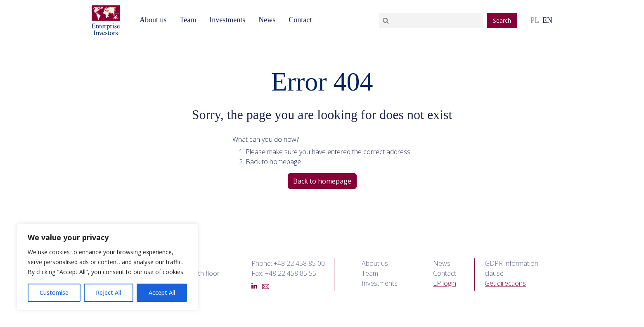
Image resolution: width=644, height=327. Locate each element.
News (267, 20)
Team (188, 20)
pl (535, 20)
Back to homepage (322, 181)
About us (153, 20)
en (547, 20)
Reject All (108, 292)
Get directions (505, 283)
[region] (107, 267)
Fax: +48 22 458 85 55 (284, 273)
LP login (445, 283)
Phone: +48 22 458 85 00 (288, 263)
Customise (54, 292)
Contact (300, 20)
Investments (227, 20)
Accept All (162, 292)
